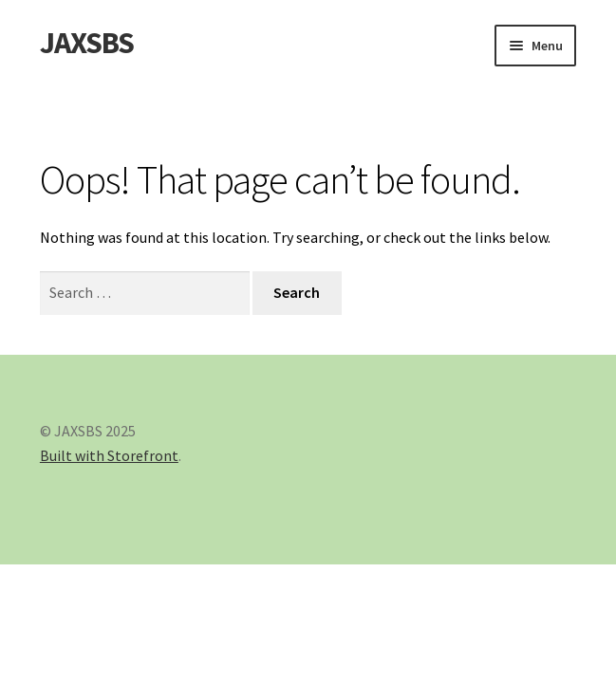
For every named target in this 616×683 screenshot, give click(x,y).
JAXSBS (87, 43)
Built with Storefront (109, 455)
